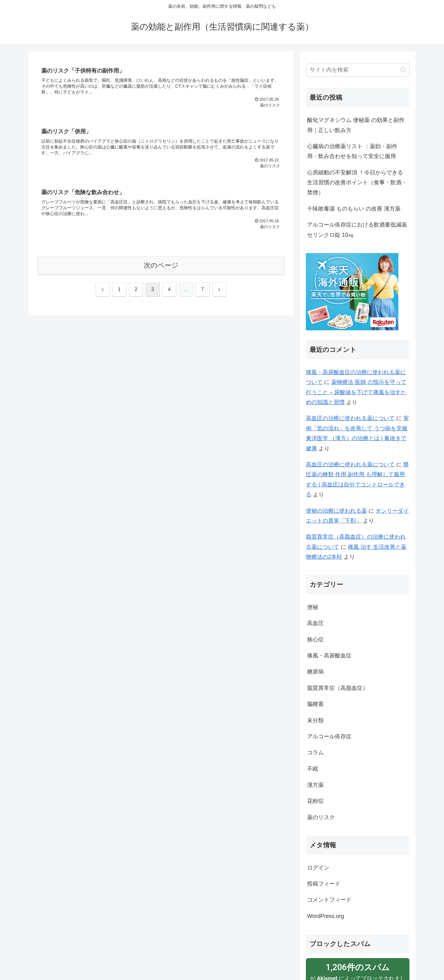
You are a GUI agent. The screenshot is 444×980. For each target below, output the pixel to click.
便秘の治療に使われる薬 (336, 511)
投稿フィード (324, 884)
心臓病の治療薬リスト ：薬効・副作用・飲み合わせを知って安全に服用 (352, 151)
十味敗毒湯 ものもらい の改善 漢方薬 (354, 209)
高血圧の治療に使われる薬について (350, 418)
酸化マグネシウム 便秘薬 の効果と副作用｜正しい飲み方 (356, 125)
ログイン (318, 868)
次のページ (161, 266)
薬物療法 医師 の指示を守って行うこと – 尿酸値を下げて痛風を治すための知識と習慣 (356, 392)
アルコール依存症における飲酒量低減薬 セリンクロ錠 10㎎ (357, 230)
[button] (403, 70)
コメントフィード (329, 900)
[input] (358, 70)
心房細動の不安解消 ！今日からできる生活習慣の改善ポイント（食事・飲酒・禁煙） (357, 183)
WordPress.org (326, 916)
